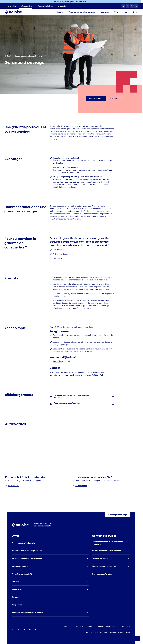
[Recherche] (136, 6)
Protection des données (112, 626)
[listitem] (11, 6)
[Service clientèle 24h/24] (123, 6)
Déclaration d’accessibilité (103, 632)
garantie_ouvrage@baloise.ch (62, 375)
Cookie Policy (131, 626)
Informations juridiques (90, 626)
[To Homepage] (15, 12)
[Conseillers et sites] (132, 6)
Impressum (72, 626)
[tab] (62, 12)
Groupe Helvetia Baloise (127, 632)
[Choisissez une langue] (128, 6)
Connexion (58, 361)
